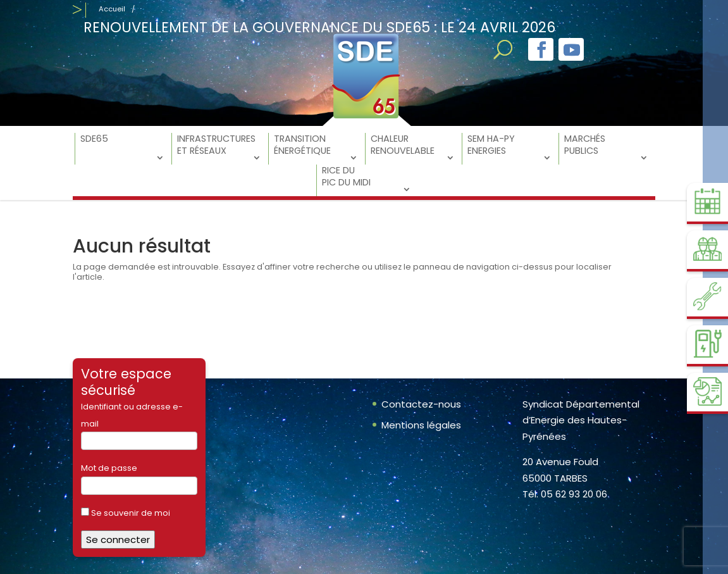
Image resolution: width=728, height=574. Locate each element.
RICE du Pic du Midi (346, 177)
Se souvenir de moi (126, 513)
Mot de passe (109, 468)
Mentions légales (421, 425)
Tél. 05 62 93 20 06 (565, 494)
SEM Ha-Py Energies (491, 145)
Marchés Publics (585, 145)
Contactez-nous (421, 404)
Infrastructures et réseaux (216, 145)
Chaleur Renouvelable (403, 145)
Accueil (112, 9)
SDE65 (94, 139)
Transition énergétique (302, 145)
